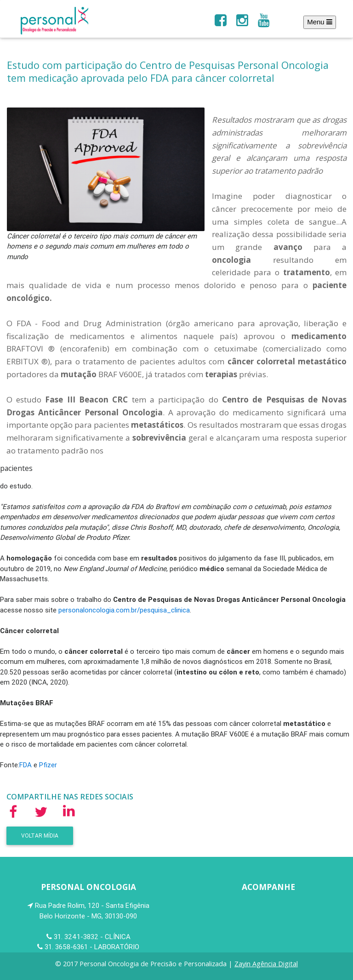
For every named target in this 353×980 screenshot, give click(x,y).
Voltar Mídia (40, 836)
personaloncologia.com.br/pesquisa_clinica (124, 610)
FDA (26, 765)
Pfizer (48, 765)
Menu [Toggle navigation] (320, 22)
